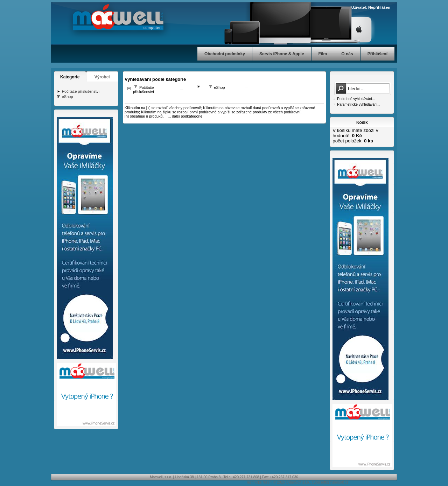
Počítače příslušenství (81, 91)
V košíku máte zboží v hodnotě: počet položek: (355, 136)
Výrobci (102, 77)
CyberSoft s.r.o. (298, 482)
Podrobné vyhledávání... (356, 99)
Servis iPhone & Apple (282, 54)
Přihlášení (377, 54)
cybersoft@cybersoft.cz (330, 482)
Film (323, 54)
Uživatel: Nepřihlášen (371, 7)
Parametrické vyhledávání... (359, 104)
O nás (347, 54)
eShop (68, 97)
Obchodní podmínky (225, 54)
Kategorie (70, 77)
